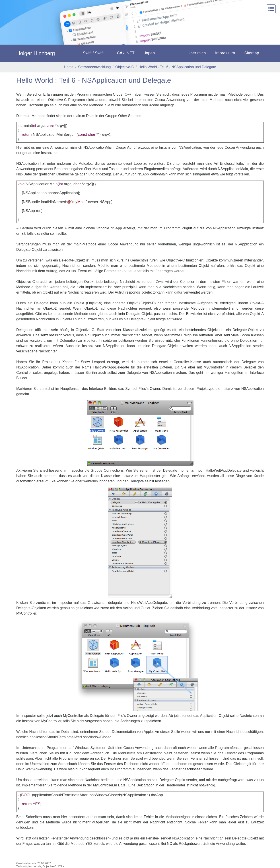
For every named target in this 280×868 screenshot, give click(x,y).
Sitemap (252, 53)
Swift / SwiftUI (95, 53)
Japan (149, 53)
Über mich (197, 53)
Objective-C (125, 67)
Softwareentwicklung (94, 67)
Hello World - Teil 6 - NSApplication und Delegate (177, 67)
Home (69, 67)
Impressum (225, 53)
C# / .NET (126, 53)
